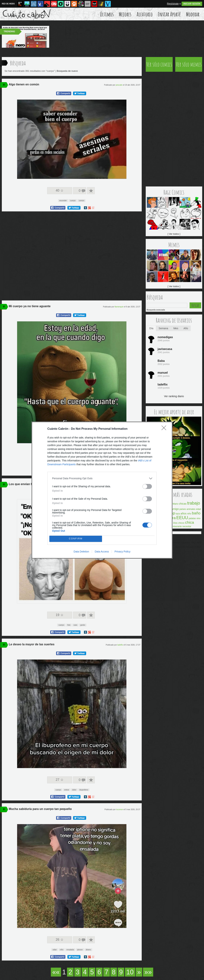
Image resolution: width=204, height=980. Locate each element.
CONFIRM (76, 539)
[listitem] (102, 478)
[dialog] (102, 490)
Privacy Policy (122, 552)
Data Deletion (81, 552)
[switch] (147, 486)
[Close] (165, 429)
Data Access (102, 552)
